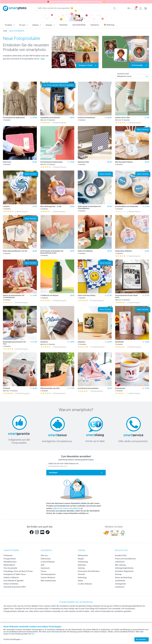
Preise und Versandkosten (125, 559)
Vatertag (81, 568)
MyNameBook (9, 565)
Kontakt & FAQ (121, 555)
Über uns (44, 555)
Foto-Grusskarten (10, 568)
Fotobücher (8, 555)
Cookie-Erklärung (48, 562)
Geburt (80, 581)
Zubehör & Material (11, 578)
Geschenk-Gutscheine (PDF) (15, 587)
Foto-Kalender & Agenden (14, 581)
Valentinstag (83, 562)
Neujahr (81, 559)
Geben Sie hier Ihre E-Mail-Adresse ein (64, 464)
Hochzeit (81, 574)
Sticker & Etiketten (11, 584)
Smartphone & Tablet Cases (15, 574)
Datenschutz (46, 559)
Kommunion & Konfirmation (89, 571)
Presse (43, 571)
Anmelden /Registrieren (124, 571)
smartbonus (120, 587)
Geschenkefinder (79, 25)
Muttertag (82, 565)
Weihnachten (83, 555)
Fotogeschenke (10, 559)
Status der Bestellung (123, 578)
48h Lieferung (120, 565)
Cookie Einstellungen (13, 639)
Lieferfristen (120, 562)
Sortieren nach (123, 74)
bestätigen (53, 473)
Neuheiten (64, 25)
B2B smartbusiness (48, 581)
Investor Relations (48, 578)
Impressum (45, 568)
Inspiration (95, 25)
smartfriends (120, 581)
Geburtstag (82, 578)
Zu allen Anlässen (85, 584)
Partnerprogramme (48, 574)
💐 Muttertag (109, 25)
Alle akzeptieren (141, 639)
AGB (42, 565)
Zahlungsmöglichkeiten (124, 568)
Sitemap (118, 574)
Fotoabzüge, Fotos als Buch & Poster (18, 571)
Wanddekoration (10, 562)
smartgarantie (120, 584)
